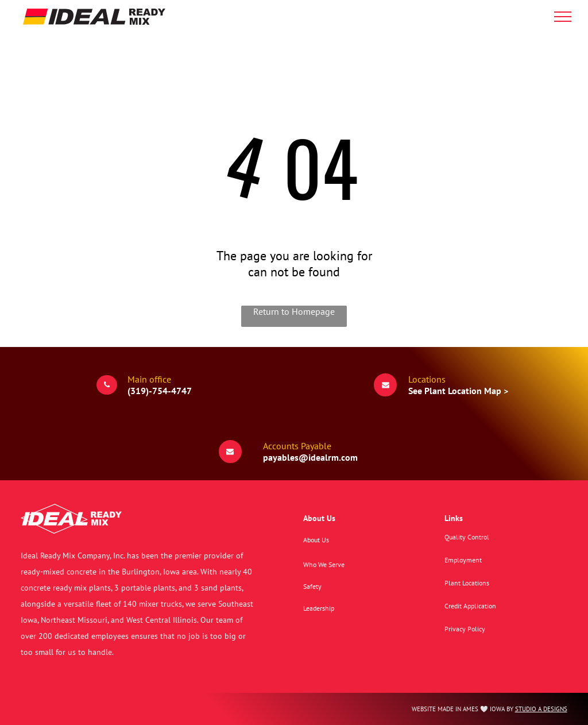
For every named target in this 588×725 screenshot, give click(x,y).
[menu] (563, 17)
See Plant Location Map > (458, 391)
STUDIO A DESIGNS (541, 709)
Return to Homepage (294, 311)
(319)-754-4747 (160, 391)
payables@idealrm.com (310, 457)
